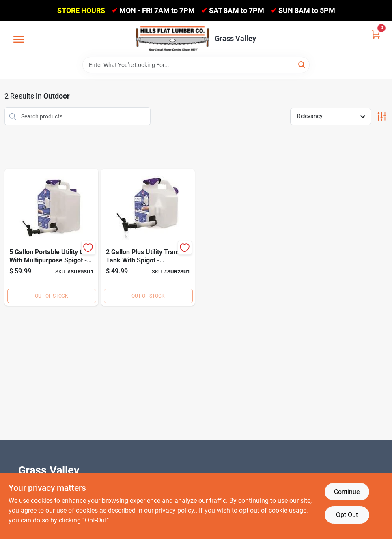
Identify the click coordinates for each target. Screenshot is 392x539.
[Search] (302, 64)
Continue (347, 492)
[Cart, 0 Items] (376, 34)
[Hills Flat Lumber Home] (172, 39)
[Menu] (19, 40)
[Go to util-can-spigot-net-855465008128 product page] (51, 237)
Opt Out (347, 515)
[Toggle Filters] (382, 116)
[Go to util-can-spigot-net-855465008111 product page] (148, 237)
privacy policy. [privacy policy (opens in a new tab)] (175, 510)
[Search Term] (196, 65)
